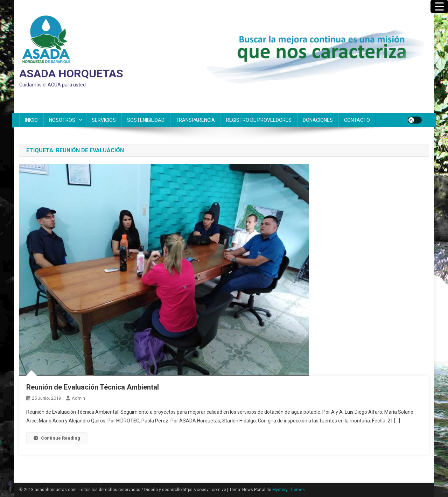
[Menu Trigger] (439, 6)
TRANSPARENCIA (195, 120)
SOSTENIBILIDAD (146, 120)
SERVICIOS (104, 120)
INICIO (31, 120)
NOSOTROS (62, 120)
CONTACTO (357, 120)
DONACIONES (318, 120)
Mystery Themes (289, 490)
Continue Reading (57, 438)
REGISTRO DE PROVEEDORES (259, 120)
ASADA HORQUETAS (71, 73)
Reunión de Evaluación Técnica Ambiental (93, 387)
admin (78, 398)
